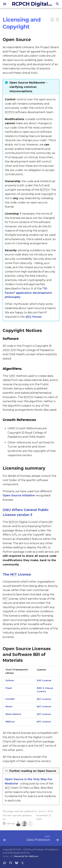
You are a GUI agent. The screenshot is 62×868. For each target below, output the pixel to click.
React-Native (13, 714)
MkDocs (10, 722)
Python (10, 680)
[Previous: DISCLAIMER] (5, 839)
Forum (34, 317)
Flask (9, 688)
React (9, 707)
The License (17, 574)
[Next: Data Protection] (42, 839)
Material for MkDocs (26, 856)
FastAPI (10, 699)
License (44, 681)
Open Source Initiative (19, 495)
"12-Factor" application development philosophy (28, 293)
